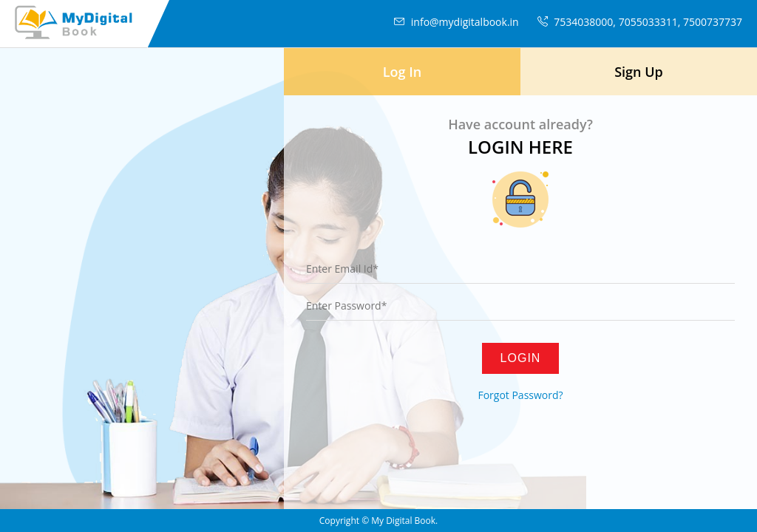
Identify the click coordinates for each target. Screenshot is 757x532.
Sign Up (639, 72)
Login (521, 358)
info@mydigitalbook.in (455, 22)
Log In (402, 72)
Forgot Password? (520, 395)
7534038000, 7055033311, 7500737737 (638, 22)
